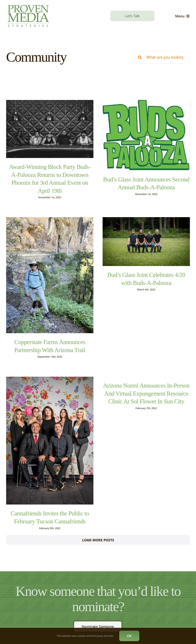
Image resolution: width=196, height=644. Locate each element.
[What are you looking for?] (162, 57)
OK (129, 636)
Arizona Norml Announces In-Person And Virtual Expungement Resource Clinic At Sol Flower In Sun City (149, 378)
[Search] (140, 57)
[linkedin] (108, 624)
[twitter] (92, 624)
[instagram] (100, 624)
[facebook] (85, 624)
